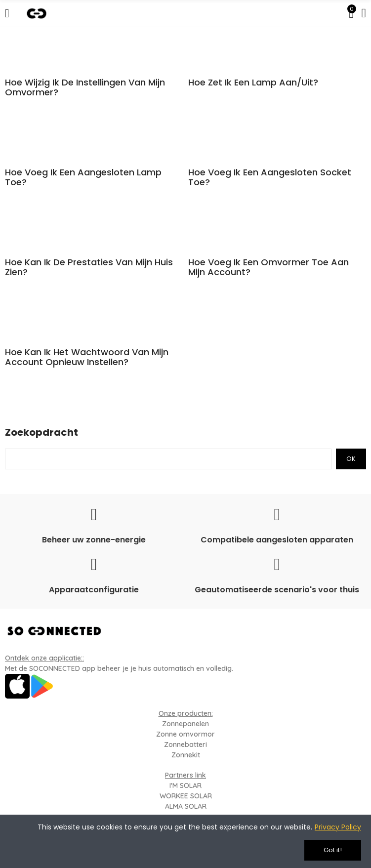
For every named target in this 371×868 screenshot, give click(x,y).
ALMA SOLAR (186, 806)
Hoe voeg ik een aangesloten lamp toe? (83, 177)
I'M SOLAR (185, 785)
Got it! (333, 850)
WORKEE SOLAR (186, 796)
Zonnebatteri (185, 744)
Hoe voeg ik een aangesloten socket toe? (270, 177)
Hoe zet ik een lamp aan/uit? (253, 83)
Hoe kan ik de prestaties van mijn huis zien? (89, 267)
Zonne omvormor (185, 734)
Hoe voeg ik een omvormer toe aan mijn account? (268, 267)
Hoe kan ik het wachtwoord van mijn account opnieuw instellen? (87, 357)
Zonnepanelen (185, 724)
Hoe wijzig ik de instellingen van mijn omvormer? (85, 87)
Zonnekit (186, 755)
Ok (351, 459)
